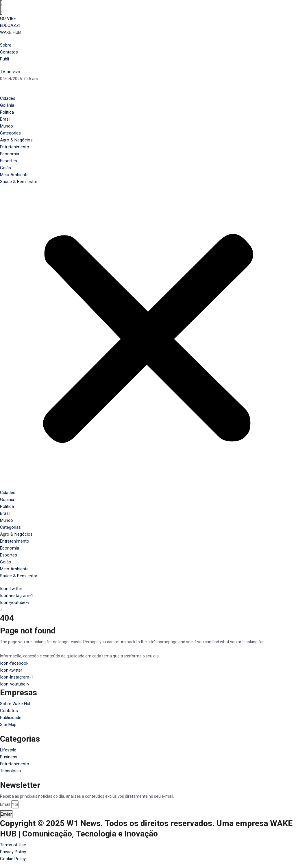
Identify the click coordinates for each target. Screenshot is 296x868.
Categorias (10, 133)
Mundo (7, 126)
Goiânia (7, 105)
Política (7, 112)
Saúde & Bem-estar (19, 182)
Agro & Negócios (16, 140)
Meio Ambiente (14, 175)
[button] (148, 340)
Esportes (9, 161)
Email (5, 804)
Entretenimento (15, 147)
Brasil (5, 119)
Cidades (8, 98)
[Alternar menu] (1, 8)
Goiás (5, 168)
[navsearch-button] (148, 609)
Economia (10, 154)
